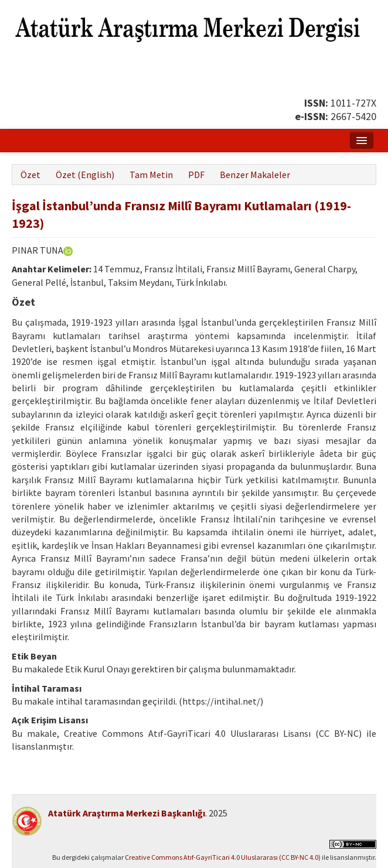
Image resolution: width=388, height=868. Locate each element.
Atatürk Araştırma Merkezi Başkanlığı (127, 813)
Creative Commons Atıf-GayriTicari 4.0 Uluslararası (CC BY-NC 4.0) (223, 857)
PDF (196, 175)
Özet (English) (85, 175)
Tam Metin (151, 175)
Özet (30, 175)
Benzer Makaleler (255, 175)
